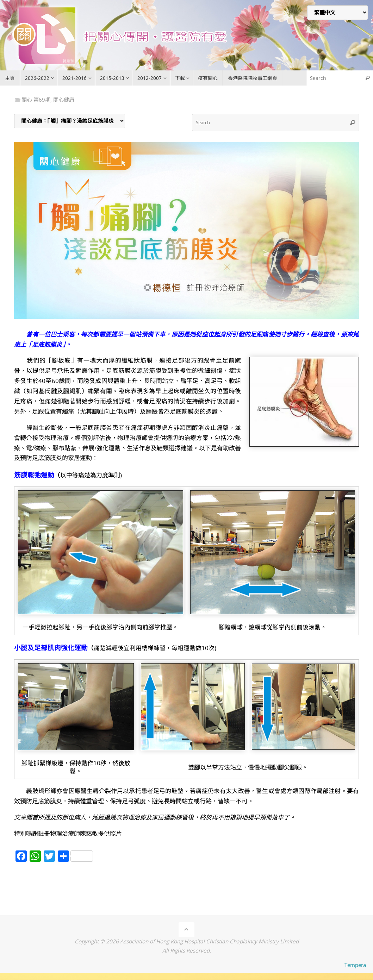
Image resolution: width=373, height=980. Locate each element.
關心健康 (64, 100)
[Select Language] (337, 12)
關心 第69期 (36, 100)
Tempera (355, 965)
